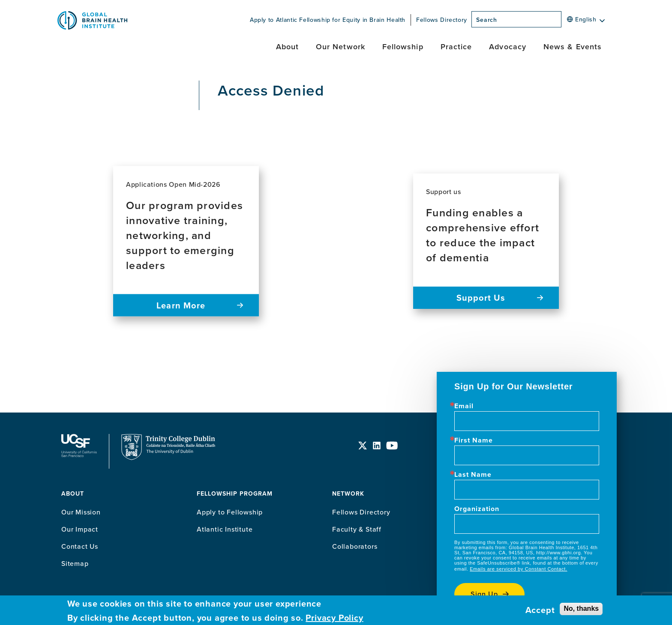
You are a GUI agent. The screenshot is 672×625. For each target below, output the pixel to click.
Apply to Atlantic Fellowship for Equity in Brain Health (328, 20)
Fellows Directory (442, 20)
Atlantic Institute (225, 529)
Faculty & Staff (357, 529)
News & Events (573, 46)
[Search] (564, 22)
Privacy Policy (334, 618)
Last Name (473, 475)
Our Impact (80, 529)
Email (464, 406)
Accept (540, 610)
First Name (474, 440)
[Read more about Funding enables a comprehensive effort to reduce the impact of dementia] (486, 241)
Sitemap (75, 563)
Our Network (340, 46)
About (287, 46)
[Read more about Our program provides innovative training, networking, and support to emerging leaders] (186, 241)
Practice (456, 46)
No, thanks (581, 609)
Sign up (484, 594)
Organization (477, 509)
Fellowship (403, 46)
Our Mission (81, 512)
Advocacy (508, 46)
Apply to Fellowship (230, 512)
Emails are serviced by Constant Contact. (518, 569)
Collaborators (355, 546)
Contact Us (80, 546)
